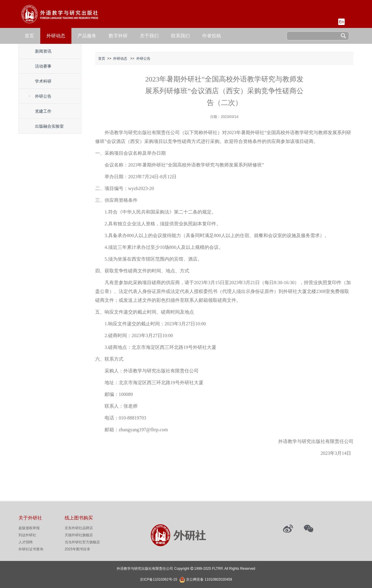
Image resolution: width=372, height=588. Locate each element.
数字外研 (118, 36)
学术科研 (43, 81)
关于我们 (149, 36)
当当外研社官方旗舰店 (82, 542)
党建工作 (43, 111)
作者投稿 (212, 36)
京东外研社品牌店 (79, 528)
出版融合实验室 (49, 126)
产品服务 (87, 36)
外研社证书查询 (31, 549)
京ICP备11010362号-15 (159, 579)
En (341, 22)
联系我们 (180, 36)
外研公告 (43, 96)
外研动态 (56, 36)
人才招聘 (26, 542)
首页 (29, 36)
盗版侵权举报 (29, 528)
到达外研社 (27, 535)
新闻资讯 (43, 51)
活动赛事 (43, 66)
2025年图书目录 (77, 549)
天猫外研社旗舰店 (79, 535)
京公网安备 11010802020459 (209, 579)
